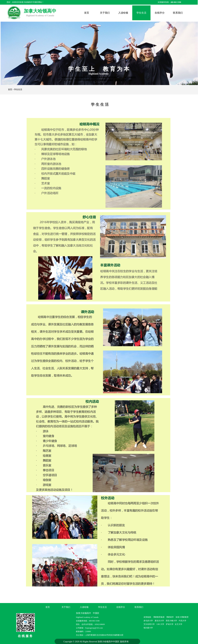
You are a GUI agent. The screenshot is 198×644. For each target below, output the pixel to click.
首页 (87, 13)
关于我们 (105, 13)
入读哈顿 (123, 13)
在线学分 (160, 13)
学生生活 (141, 13)
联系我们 (178, 13)
